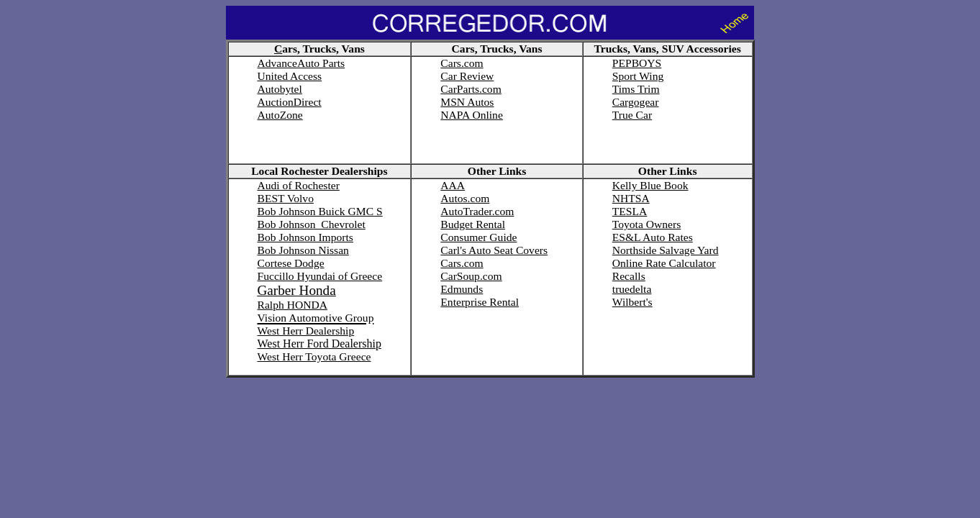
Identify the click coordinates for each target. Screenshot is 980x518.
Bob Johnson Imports (305, 237)
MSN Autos (467, 102)
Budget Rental (473, 224)
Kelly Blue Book (650, 185)
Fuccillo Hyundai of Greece (320, 276)
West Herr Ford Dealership (319, 344)
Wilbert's (632, 302)
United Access (290, 76)
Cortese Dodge (291, 263)
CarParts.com (471, 89)
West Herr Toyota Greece (314, 356)
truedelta (632, 289)
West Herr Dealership (306, 331)
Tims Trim (636, 89)
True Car (632, 115)
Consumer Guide (478, 237)
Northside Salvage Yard (666, 250)
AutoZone (280, 115)
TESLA (630, 211)
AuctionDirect (290, 102)
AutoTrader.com (477, 211)
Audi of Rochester (299, 185)
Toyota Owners (646, 224)
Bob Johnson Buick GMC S (320, 211)
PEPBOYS (637, 63)
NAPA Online (472, 115)
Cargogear (636, 102)
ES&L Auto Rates (653, 237)
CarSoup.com (471, 276)
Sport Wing (638, 76)
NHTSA (631, 198)
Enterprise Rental (480, 302)
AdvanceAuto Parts (301, 63)
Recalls (629, 276)
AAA (453, 185)
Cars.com (462, 63)
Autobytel (280, 89)
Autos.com (465, 198)
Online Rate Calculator (664, 263)
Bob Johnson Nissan (303, 250)
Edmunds (462, 289)
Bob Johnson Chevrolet (312, 224)
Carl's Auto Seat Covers (494, 250)
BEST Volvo (286, 198)
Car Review (467, 76)
